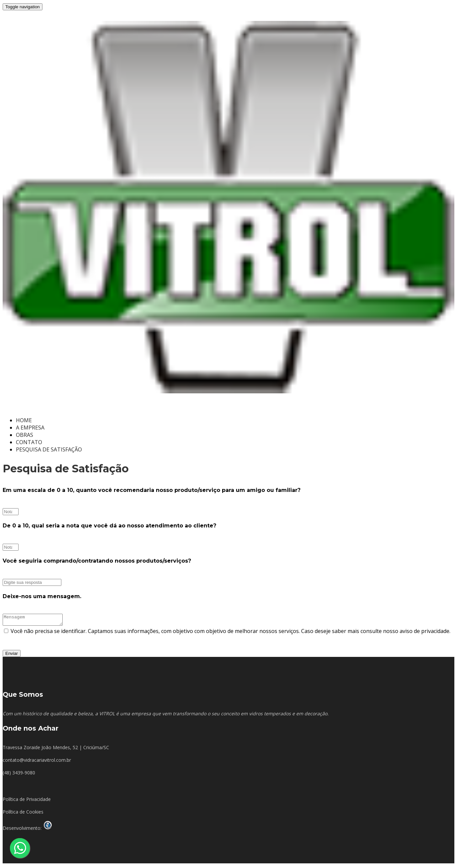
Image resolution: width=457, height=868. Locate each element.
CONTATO (29, 442)
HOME (24, 420)
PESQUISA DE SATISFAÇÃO (49, 449)
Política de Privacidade (27, 801)
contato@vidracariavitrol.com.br (37, 762)
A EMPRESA (30, 428)
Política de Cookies (23, 814)
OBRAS (25, 435)
